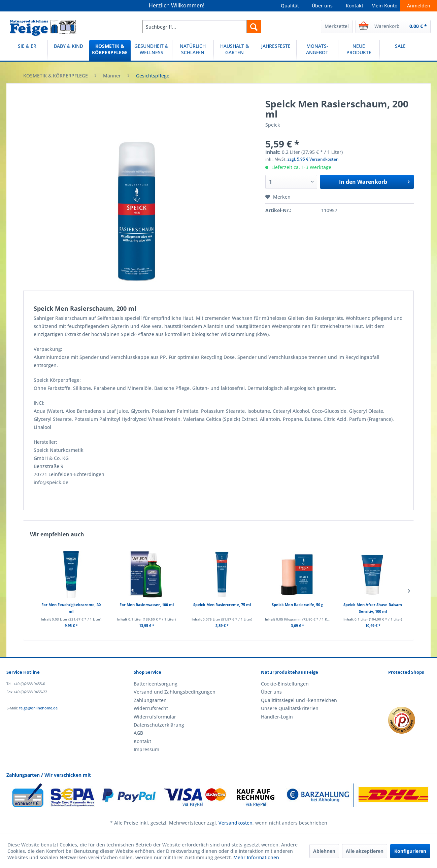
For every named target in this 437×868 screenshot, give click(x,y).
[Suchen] (254, 27)
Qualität (290, 6)
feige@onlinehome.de (38, 708)
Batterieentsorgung (156, 684)
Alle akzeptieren (365, 851)
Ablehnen (324, 851)
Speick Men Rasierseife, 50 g (297, 605)
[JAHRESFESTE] (276, 50)
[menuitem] (202, 27)
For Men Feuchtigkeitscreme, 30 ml (71, 608)
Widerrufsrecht (151, 708)
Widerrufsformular (155, 717)
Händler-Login (277, 717)
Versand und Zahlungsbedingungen (175, 692)
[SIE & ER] (27, 50)
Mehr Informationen (256, 857)
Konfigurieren (410, 851)
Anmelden (419, 6)
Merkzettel (337, 26)
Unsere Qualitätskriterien (290, 708)
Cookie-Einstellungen (285, 684)
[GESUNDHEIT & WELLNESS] (152, 50)
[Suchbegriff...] (202, 27)
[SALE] (400, 50)
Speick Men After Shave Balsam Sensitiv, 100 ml (373, 608)
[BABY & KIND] (68, 50)
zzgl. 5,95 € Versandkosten (313, 159)
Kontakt (355, 6)
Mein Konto (384, 6)
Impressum (146, 749)
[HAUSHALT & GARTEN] (234, 50)
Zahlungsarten (150, 700)
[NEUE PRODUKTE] (359, 50)
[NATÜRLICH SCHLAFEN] (193, 50)
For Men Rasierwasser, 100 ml (147, 605)
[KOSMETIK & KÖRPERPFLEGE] (110, 50)
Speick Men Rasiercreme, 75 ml (222, 605)
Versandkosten (236, 823)
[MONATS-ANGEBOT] (317, 50)
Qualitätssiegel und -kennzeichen (299, 700)
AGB (138, 733)
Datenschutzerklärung (159, 725)
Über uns (322, 6)
